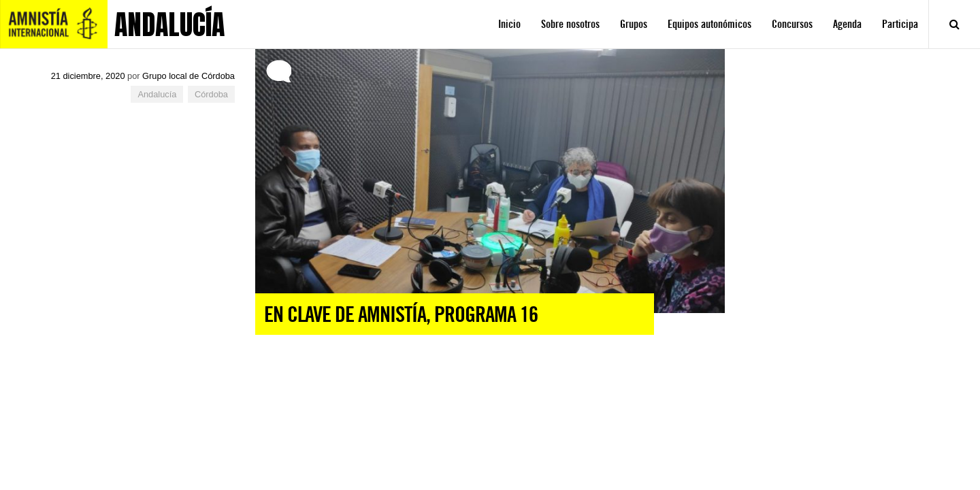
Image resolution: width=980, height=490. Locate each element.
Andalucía (157, 94)
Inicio (509, 24)
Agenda (847, 24)
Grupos (634, 24)
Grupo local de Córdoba (189, 76)
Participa (900, 24)
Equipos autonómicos (709, 24)
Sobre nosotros (570, 24)
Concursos (792, 24)
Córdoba (211, 94)
